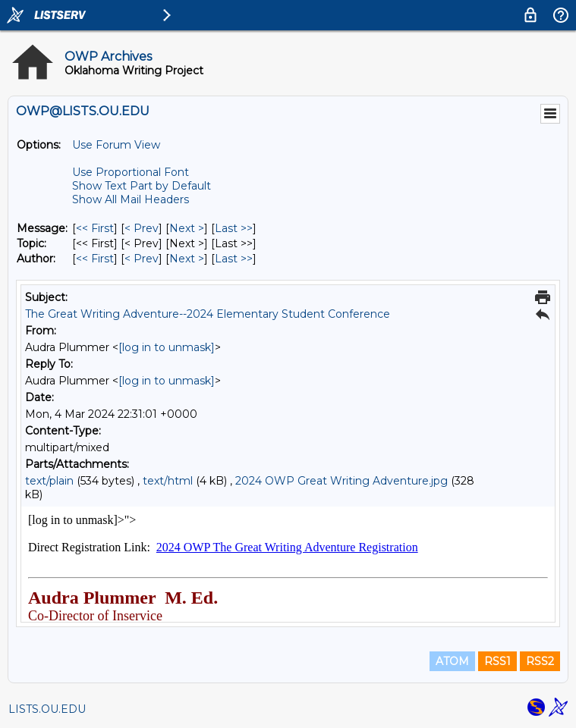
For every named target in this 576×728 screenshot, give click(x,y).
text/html (168, 481)
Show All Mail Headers (131, 199)
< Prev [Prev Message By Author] (142, 259)
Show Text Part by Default (142, 186)
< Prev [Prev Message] (142, 228)
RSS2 (540, 661)
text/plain (49, 481)
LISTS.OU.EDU (47, 709)
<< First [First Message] (95, 228)
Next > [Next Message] (187, 228)
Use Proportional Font (131, 172)
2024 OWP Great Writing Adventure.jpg (342, 481)
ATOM (452, 661)
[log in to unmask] (167, 347)
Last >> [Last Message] (234, 228)
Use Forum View (116, 145)
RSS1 (497, 661)
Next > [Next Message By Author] (187, 259)
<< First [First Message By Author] (95, 259)
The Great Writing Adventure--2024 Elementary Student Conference (208, 314)
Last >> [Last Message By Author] (234, 259)
